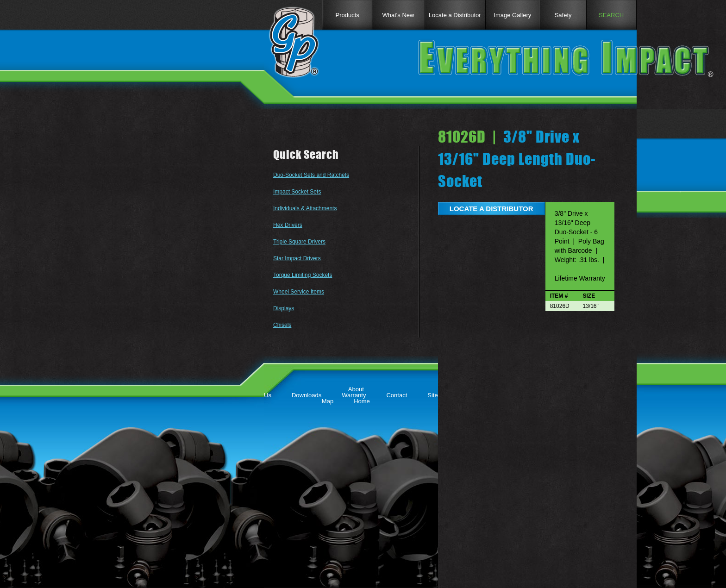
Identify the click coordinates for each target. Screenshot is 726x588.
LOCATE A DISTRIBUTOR (491, 209)
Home (362, 401)
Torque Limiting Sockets (303, 275)
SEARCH (611, 15)
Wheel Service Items (299, 292)
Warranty (354, 395)
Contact (397, 395)
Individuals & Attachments (305, 208)
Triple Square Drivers (299, 242)
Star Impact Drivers (297, 258)
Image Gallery (512, 15)
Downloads (307, 395)
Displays (284, 308)
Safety (563, 15)
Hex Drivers (288, 225)
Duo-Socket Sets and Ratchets (311, 175)
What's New (398, 15)
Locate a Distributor (455, 15)
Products (347, 15)
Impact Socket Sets (297, 192)
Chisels (282, 325)
